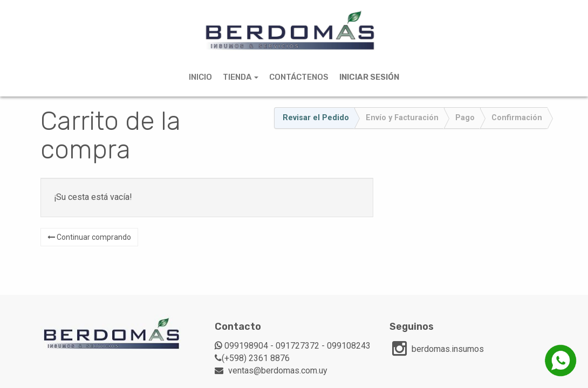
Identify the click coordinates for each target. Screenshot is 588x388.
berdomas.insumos (448, 349)
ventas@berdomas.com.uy (278, 370)
